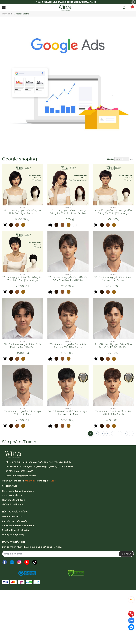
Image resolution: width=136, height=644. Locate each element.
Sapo (53, 481)
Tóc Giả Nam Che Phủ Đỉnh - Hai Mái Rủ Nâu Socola (113, 413)
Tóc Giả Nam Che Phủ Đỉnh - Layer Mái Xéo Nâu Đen (68, 413)
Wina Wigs (30, 481)
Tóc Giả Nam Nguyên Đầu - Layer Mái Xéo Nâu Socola (113, 279)
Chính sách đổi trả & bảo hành (18, 491)
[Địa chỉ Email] (68, 554)
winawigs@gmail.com (24, 476)
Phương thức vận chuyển (15, 530)
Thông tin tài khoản (12, 504)
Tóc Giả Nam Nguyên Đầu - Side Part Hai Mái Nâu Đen (23, 346)
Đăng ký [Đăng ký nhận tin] (126, 554)
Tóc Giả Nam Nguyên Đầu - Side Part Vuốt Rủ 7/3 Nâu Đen (113, 346)
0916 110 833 (27, 471)
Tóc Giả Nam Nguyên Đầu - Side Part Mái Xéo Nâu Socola (68, 346)
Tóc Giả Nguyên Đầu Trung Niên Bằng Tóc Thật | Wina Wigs (113, 212)
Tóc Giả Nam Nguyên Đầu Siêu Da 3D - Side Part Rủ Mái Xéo (68, 279)
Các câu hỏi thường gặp (15, 521)
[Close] (133, 2)
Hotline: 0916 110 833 (13, 517)
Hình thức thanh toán (13, 500)
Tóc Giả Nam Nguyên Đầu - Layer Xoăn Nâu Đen (23, 413)
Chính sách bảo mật (13, 495)
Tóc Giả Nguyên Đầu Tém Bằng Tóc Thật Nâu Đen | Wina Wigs (23, 279)
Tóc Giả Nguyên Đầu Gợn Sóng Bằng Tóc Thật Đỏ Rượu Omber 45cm (68, 213)
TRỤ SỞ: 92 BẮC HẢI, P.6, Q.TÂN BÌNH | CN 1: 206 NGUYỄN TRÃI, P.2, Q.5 (66, 2)
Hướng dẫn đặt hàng (13, 535)
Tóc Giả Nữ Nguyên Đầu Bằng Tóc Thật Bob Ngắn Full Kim (23, 212)
